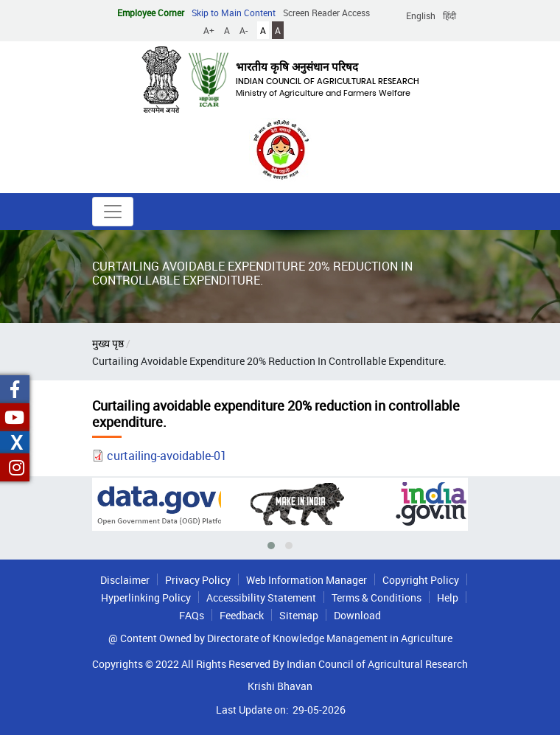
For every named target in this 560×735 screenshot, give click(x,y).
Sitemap (299, 615)
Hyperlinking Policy (146, 598)
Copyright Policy (421, 580)
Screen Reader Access (326, 13)
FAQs (192, 615)
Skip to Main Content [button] (234, 13)
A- (244, 30)
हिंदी (449, 15)
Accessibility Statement (261, 598)
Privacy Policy (198, 580)
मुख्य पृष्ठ (108, 343)
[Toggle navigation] (113, 212)
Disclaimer (125, 580)
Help (448, 598)
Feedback (242, 615)
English (421, 15)
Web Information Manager (307, 580)
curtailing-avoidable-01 (167, 456)
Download (357, 615)
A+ (209, 30)
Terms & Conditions (377, 598)
